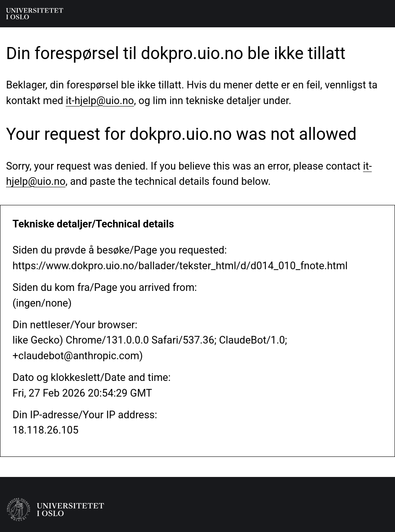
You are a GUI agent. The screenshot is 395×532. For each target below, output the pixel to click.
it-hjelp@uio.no (100, 100)
